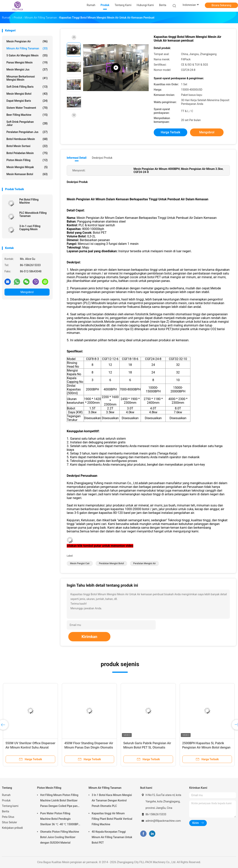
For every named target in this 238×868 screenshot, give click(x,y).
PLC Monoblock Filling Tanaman (33, 214)
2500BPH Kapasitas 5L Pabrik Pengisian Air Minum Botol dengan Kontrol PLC (206, 747)
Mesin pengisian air (27, 41)
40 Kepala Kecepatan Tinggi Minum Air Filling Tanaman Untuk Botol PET (112, 837)
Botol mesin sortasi (27, 146)
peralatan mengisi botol (111, 563)
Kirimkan (89, 637)
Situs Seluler (9, 822)
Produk (6, 800)
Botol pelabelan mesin (27, 153)
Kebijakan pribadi (12, 828)
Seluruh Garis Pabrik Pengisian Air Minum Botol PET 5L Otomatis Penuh (147, 747)
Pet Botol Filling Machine (29, 201)
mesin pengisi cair (80, 563)
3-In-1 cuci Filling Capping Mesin (30, 228)
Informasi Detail (77, 158)
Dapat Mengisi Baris (27, 101)
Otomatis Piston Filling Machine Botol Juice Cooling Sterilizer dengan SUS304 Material (60, 837)
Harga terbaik (171, 132)
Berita (6, 811)
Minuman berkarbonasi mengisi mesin (27, 78)
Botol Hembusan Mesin (27, 139)
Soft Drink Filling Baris (27, 87)
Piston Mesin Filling (27, 160)
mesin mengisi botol (27, 94)
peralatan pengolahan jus (27, 132)
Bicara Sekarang (222, 5)
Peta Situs (8, 817)
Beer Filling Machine (27, 115)
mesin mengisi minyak (27, 167)
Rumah (6, 795)
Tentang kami (10, 806)
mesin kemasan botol (27, 174)
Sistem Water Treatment (27, 108)
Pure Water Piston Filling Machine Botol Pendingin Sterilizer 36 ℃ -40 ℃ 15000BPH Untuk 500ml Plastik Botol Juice (60, 819)
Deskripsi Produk (102, 158)
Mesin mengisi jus (27, 70)
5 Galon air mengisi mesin (27, 55)
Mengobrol (27, 292)
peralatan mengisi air (144, 563)
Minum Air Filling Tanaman (27, 48)
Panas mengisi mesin (27, 62)
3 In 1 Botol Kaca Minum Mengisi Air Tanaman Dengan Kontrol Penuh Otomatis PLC (112, 800)
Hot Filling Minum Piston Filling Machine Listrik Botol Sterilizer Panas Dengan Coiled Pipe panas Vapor (60, 801)
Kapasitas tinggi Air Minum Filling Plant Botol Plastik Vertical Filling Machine (112, 819)
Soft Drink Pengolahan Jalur (27, 123)
